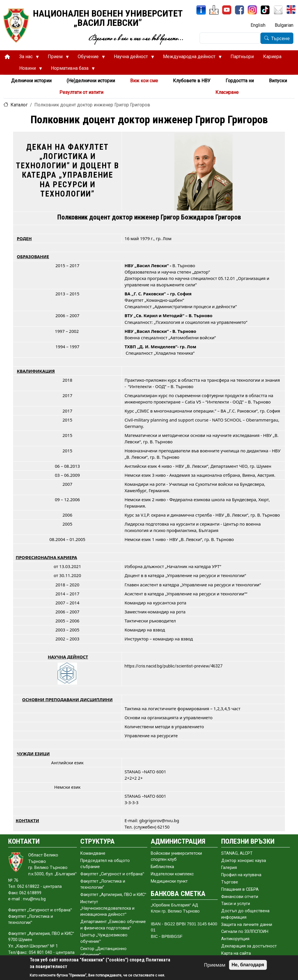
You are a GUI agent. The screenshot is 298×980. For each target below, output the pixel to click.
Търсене (281, 38)
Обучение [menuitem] (89, 58)
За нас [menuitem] (27, 58)
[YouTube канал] (227, 10)
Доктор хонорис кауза (244, 861)
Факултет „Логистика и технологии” (103, 885)
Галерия (229, 868)
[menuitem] (7, 57)
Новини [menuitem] (28, 70)
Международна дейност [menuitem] (190, 58)
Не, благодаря (248, 965)
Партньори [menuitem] (242, 57)
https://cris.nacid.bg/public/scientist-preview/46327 (173, 666)
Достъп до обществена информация (245, 914)
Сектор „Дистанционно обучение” (103, 952)
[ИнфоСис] (201, 10)
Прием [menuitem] (56, 58)
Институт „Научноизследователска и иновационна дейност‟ (107, 908)
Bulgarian (284, 25)
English (258, 25)
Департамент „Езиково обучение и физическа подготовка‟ (113, 925)
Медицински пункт (169, 881)
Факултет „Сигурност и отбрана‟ (112, 874)
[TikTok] (265, 10)
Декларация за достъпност (249, 946)
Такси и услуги (236, 904)
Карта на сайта (236, 953)
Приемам (215, 965)
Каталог (19, 105)
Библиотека (162, 867)
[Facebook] (240, 10)
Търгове (230, 882)
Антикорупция (235, 939)
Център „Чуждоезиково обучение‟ (104, 938)
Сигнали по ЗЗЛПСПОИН (245, 932)
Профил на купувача (241, 875)
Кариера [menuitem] (272, 57)
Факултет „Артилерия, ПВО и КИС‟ (113, 895)
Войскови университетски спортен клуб (176, 857)
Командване (93, 853)
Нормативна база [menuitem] (71, 70)
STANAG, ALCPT (237, 853)
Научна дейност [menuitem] (132, 58)
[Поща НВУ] (278, 10)
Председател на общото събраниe (105, 864)
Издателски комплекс (172, 874)
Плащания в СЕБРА (240, 889)
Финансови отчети (240, 897)
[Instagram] (252, 10)
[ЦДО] (214, 10)
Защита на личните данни (247, 925)
